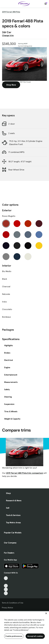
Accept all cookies (35, 636)
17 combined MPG (16, 152)
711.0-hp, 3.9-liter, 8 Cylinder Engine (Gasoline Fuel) (26, 143)
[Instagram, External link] (6, 589)
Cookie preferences (14, 636)
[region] (24, 627)
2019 (11, 12)
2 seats (12, 133)
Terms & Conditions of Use (13, 603)
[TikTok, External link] (6, 578)
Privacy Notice (7, 608)
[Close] (46, 613)
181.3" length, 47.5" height (20, 161)
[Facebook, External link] (6, 582)
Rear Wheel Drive (16, 170)
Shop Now (11, 85)
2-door (12, 124)
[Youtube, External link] (6, 586)
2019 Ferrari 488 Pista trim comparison (25, 473)
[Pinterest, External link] (6, 593)
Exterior (7, 210)
